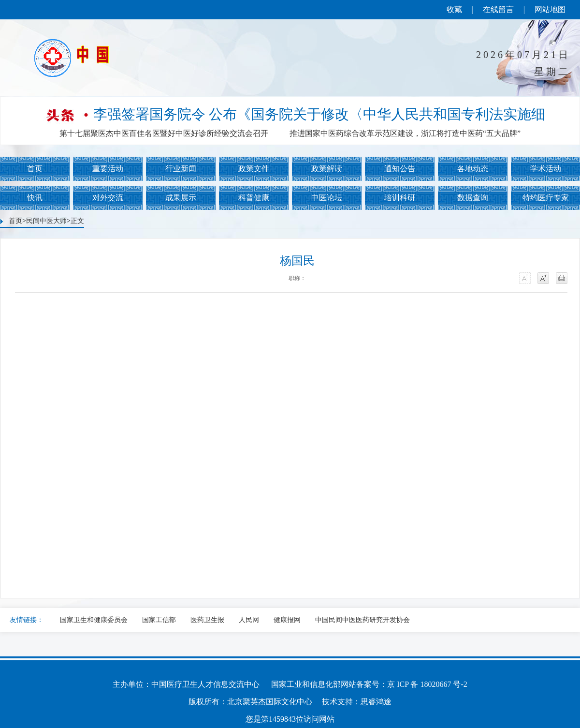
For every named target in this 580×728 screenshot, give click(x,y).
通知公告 (400, 169)
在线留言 (498, 9)
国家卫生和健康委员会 (94, 620)
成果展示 (181, 198)
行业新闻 (181, 169)
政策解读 (327, 169)
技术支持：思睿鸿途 (357, 702)
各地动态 (473, 169)
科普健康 (254, 198)
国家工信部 (159, 620)
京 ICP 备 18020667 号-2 (427, 684)
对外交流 (108, 198)
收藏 (454, 9)
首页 (35, 169)
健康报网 (287, 620)
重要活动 (108, 169)
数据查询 (473, 198)
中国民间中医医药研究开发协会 (362, 620)
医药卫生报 (207, 620)
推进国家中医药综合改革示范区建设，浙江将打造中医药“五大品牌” (405, 133)
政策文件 (254, 169)
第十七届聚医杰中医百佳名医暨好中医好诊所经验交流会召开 (164, 133)
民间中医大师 (46, 221)
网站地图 (550, 9)
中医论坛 (327, 198)
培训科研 (400, 198)
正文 (77, 221)
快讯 (35, 198)
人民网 (249, 620)
